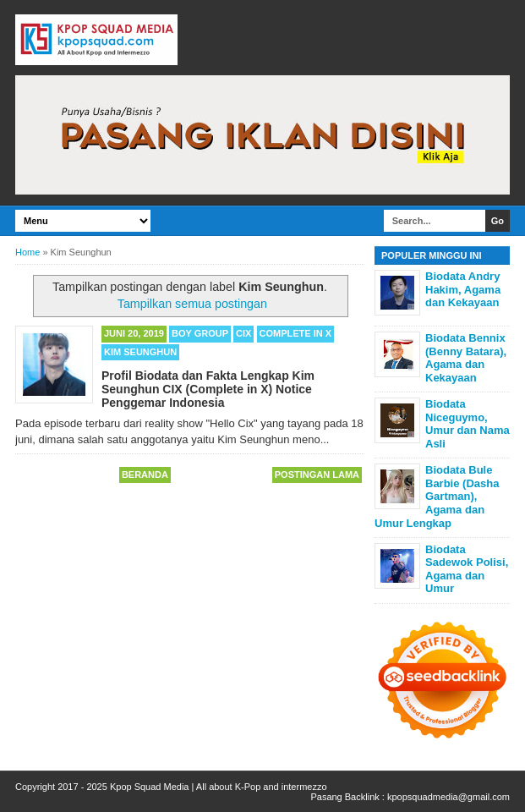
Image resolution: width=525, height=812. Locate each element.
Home (27, 252)
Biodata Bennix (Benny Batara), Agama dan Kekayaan (466, 358)
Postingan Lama (317, 475)
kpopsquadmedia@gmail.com (448, 797)
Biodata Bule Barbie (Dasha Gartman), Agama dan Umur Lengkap (437, 496)
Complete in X (296, 333)
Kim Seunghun (140, 352)
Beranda (145, 475)
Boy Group (200, 333)
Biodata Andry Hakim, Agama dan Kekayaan (463, 289)
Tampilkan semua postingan (192, 304)
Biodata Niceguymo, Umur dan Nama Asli (468, 424)
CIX (243, 333)
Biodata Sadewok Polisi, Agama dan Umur (467, 569)
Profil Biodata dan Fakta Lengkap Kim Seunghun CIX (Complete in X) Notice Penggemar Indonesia (208, 389)
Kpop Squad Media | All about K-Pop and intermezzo (219, 787)
